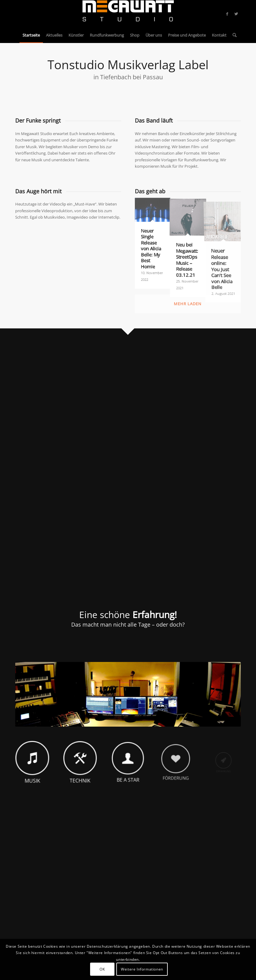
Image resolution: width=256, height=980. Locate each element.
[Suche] (233, 35)
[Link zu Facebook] (227, 14)
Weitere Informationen (142, 969)
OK (102, 969)
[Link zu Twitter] (236, 14)
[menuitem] (31, 35)
